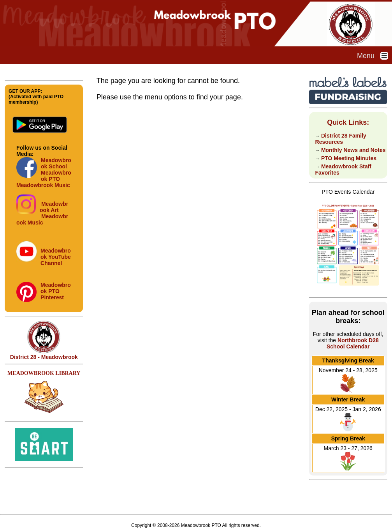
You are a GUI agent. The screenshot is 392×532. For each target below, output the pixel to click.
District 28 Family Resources (341, 139)
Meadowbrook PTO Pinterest (56, 291)
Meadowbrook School (56, 163)
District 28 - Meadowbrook (44, 354)
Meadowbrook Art (54, 207)
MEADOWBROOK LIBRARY (44, 373)
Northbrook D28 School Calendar (353, 343)
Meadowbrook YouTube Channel (56, 257)
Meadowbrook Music (43, 185)
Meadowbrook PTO (56, 176)
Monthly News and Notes (353, 150)
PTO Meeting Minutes (349, 158)
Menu (374, 56)
